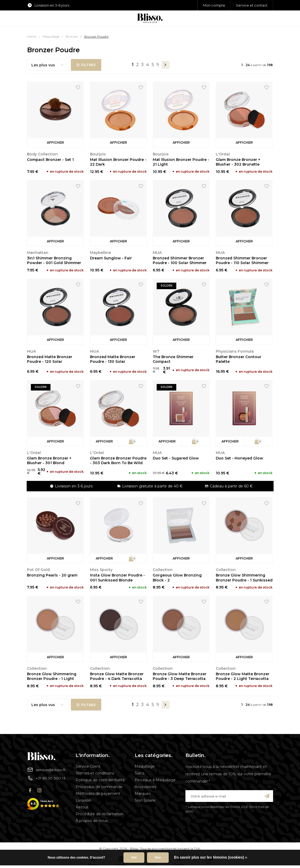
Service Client (88, 766)
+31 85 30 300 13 (46, 778)
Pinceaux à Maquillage (155, 780)
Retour (82, 807)
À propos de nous (92, 821)
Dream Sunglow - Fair (111, 258)
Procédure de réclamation (100, 814)
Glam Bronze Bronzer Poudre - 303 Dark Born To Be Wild (118, 461)
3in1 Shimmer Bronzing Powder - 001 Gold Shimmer (54, 260)
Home (32, 36)
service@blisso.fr (46, 770)
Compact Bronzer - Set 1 (50, 160)
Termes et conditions (95, 773)
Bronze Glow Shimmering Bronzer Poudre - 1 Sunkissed (244, 578)
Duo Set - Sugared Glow (176, 458)
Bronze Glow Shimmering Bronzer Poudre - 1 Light (52, 676)
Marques (143, 794)
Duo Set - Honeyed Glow (239, 458)
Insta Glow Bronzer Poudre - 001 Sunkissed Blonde (117, 578)
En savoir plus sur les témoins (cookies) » (210, 857)
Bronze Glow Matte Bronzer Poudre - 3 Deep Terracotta (180, 676)
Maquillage (51, 36)
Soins (140, 773)
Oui (134, 858)
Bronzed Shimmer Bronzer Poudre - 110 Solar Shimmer (242, 260)
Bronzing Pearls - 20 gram (52, 575)
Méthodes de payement (98, 794)
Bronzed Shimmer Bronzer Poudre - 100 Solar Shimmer (180, 260)
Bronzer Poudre (96, 36)
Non (158, 858)
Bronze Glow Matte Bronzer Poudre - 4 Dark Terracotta (117, 676)
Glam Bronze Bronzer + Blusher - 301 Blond (49, 461)
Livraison (83, 800)
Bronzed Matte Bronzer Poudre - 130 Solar (113, 359)
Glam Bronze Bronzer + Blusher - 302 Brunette (238, 162)
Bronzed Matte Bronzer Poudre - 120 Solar (50, 359)
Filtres (86, 65)
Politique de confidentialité (100, 780)
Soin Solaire (145, 800)
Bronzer (72, 36)
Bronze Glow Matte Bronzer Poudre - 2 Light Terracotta (243, 676)
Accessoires (145, 787)
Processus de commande (99, 787)
